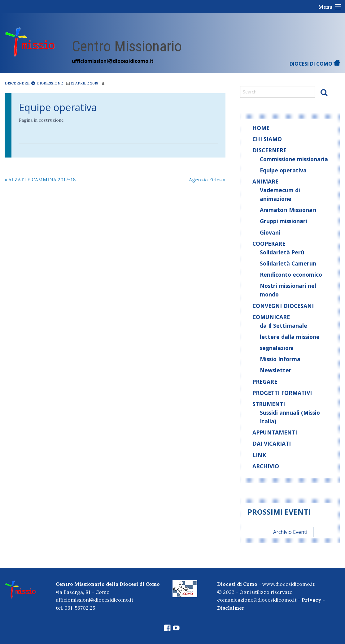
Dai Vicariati (272, 443)
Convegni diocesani (283, 306)
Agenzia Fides (207, 179)
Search (324, 92)
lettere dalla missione (290, 337)
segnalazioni (277, 348)
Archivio (266, 466)
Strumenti (269, 404)
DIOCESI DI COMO (315, 64)
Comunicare (271, 317)
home (261, 128)
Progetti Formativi (282, 393)
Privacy (311, 600)
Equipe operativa (58, 107)
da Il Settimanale (284, 326)
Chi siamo (267, 139)
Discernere (17, 83)
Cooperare (269, 244)
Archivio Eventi (290, 532)
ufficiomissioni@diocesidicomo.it (113, 61)
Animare (265, 181)
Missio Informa (280, 359)
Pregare (265, 382)
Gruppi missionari (284, 221)
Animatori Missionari (288, 210)
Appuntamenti (275, 432)
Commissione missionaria (294, 159)
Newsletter (276, 370)
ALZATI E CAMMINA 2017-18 (40, 179)
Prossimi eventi (279, 512)
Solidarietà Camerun (288, 263)
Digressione (47, 83)
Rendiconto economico (291, 274)
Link (259, 455)
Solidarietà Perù (282, 252)
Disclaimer (231, 608)
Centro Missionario (127, 46)
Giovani (270, 232)
